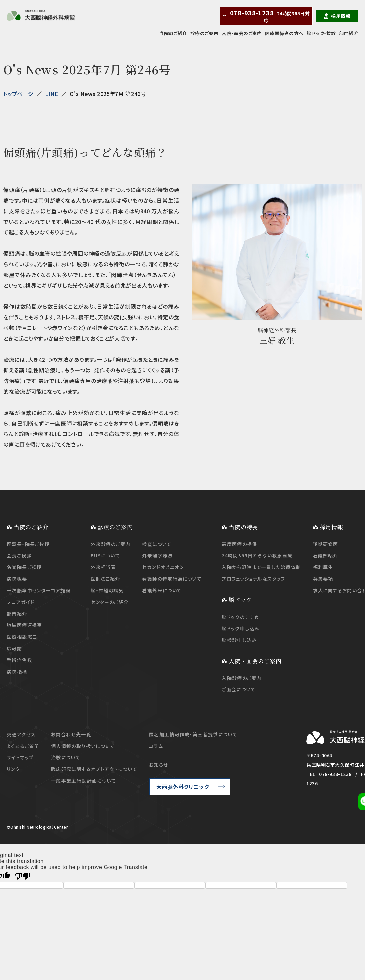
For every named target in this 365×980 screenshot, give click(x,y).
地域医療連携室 (25, 625)
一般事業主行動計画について (84, 781)
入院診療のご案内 (242, 678)
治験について (66, 757)
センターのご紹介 (110, 602)
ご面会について (239, 689)
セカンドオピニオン (163, 567)
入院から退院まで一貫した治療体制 (261, 567)
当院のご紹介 (173, 33)
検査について (157, 544)
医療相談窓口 (22, 637)
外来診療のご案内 (110, 544)
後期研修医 (326, 544)
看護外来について (162, 590)
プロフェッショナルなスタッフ (254, 579)
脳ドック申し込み (241, 628)
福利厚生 (323, 567)
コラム (156, 746)
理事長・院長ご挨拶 (28, 544)
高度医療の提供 (239, 544)
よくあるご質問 (23, 746)
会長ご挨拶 (19, 555)
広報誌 (14, 648)
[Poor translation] (22, 876)
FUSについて (105, 555)
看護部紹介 (326, 555)
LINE (52, 94)
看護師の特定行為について (172, 579)
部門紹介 (349, 33)
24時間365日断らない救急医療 (257, 555)
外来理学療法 (157, 555)
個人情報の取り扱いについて (83, 746)
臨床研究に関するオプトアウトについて (94, 769)
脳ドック (240, 599)
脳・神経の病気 (107, 590)
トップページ (18, 94)
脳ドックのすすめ (240, 617)
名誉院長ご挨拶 (24, 567)
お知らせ (159, 765)
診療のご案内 (205, 33)
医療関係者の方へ (284, 33)
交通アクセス (21, 734)
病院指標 (17, 672)
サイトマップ (20, 757)
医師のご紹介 (105, 579)
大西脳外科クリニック (183, 787)
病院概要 (17, 579)
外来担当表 (103, 567)
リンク (13, 769)
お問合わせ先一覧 (71, 734)
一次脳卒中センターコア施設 (39, 590)
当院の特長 (243, 527)
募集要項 (323, 579)
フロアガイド (20, 602)
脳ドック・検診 (321, 33)
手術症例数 (19, 660)
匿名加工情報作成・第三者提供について (193, 734)
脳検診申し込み (239, 640)
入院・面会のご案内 (242, 33)
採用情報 (341, 16)
